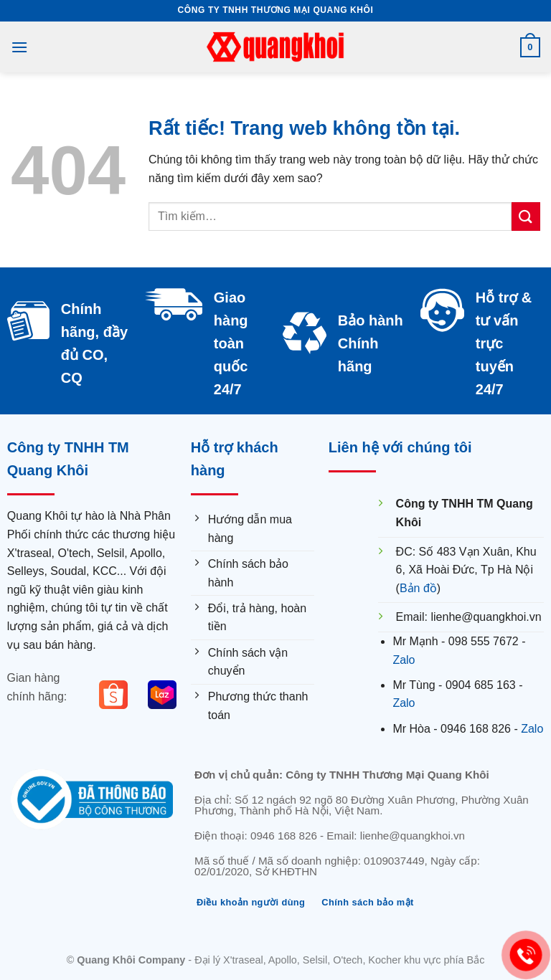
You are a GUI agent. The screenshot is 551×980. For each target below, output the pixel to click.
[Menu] (19, 47)
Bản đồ (418, 588)
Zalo (404, 660)
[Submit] (526, 216)
